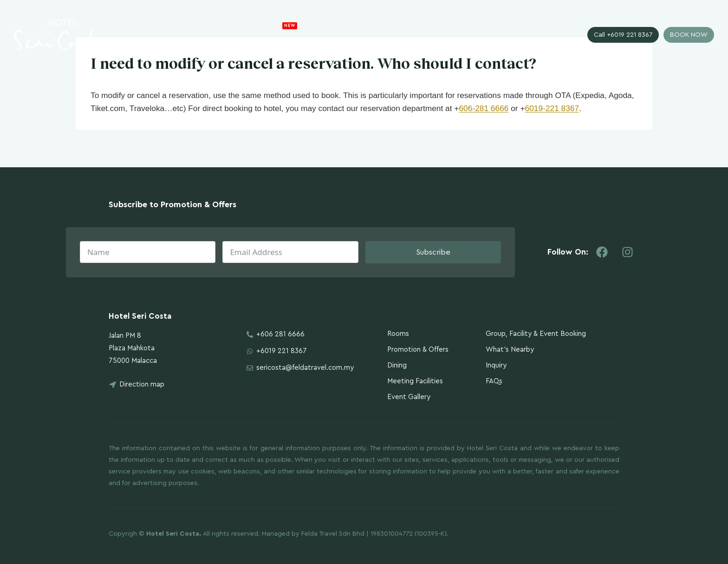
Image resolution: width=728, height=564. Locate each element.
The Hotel (251, 35)
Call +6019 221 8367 (623, 35)
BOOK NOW (689, 35)
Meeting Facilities (415, 381)
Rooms (348, 35)
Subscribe (433, 252)
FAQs (494, 381)
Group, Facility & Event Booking (536, 334)
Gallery (441, 35)
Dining (397, 365)
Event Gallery (409, 397)
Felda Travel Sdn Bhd (333, 534)
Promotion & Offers (418, 350)
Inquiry (482, 35)
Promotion (303, 32)
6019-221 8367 (552, 108)
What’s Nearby (510, 350)
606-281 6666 (484, 108)
